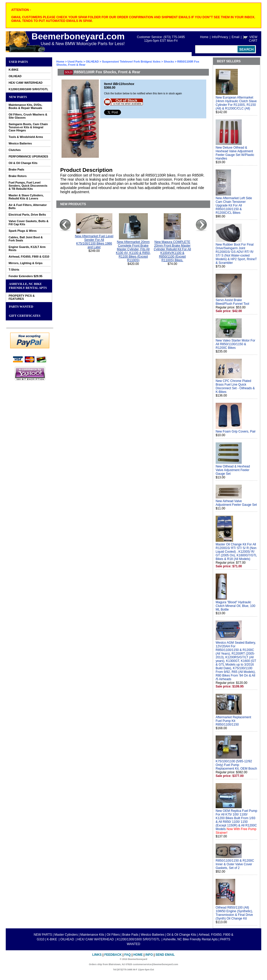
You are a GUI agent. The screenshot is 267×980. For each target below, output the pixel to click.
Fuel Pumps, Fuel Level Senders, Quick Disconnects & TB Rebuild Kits (28, 186)
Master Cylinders (66, 935)
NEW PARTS (18, 97)
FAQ (128, 955)
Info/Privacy (220, 37)
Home (204, 37)
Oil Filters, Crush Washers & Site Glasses (28, 116)
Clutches (15, 150)
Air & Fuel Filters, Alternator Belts (28, 206)
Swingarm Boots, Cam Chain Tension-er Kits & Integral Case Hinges (28, 127)
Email (235, 37)
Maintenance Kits (92, 935)
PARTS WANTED (21, 307)
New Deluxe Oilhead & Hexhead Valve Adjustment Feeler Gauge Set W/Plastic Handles (235, 153)
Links (97, 955)
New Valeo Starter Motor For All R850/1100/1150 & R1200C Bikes (235, 344)
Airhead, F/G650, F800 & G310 (29, 257)
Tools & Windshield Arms (26, 137)
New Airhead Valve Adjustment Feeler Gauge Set (236, 503)
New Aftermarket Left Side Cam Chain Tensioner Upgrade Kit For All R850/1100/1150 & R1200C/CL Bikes (234, 205)
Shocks (169, 62)
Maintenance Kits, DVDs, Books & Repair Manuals (25, 106)
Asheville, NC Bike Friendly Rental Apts (28, 286)
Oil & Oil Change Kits (23, 163)
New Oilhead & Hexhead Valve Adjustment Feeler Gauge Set (233, 470)
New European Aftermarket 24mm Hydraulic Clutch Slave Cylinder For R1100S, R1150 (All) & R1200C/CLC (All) (236, 103)
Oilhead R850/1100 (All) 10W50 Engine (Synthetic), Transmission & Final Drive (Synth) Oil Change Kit (234, 913)
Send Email (165, 955)
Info (149, 955)
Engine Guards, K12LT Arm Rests (27, 248)
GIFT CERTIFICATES (25, 316)
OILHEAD (15, 76)
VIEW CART (253, 39)
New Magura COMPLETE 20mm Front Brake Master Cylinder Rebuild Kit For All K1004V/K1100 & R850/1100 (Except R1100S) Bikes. (172, 251)
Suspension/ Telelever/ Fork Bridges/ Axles (131, 62)
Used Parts (18, 62)
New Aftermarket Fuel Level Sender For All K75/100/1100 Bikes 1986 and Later (94, 242)
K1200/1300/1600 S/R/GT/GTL (28, 89)
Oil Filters (113, 935)
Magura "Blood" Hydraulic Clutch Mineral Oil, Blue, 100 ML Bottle (235, 606)
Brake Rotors (18, 176)
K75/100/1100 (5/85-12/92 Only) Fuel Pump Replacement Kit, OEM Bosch (236, 765)
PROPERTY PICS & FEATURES (22, 297)
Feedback (113, 955)
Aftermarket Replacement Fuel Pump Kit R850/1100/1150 (233, 721)
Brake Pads (16, 169)
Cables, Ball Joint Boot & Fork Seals (26, 239)
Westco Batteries (20, 143)
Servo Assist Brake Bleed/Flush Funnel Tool (232, 302)
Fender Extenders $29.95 (26, 276)
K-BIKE (14, 70)
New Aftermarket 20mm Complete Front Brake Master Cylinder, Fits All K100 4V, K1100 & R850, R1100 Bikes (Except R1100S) (133, 251)
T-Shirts (14, 270)
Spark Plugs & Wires (23, 231)
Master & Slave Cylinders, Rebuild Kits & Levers (26, 197)
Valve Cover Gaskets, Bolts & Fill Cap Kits (29, 223)
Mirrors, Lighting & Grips (26, 263)
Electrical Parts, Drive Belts (27, 215)
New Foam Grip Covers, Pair (236, 431)
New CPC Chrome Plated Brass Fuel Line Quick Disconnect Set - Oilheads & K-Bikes (235, 386)
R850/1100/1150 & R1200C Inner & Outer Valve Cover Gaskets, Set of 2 (235, 864)
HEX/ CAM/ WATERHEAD (26, 83)
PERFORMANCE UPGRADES (28, 156)
